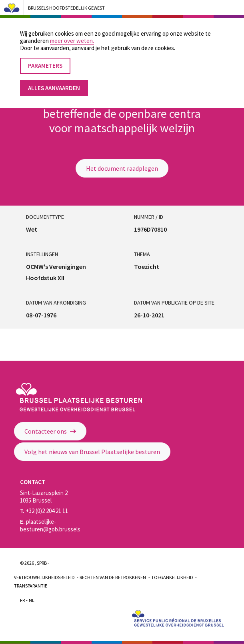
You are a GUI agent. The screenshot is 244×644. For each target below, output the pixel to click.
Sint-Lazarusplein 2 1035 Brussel (44, 497)
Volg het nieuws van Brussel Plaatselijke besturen (92, 452)
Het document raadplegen (122, 168)
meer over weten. (72, 33)
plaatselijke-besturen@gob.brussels (50, 525)
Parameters (45, 58)
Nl (32, 600)
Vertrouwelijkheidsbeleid (44, 577)
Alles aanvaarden (54, 81)
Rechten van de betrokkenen (113, 577)
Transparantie (31, 586)
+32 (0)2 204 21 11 (44, 511)
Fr (22, 600)
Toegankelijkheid (172, 577)
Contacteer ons (50, 431)
